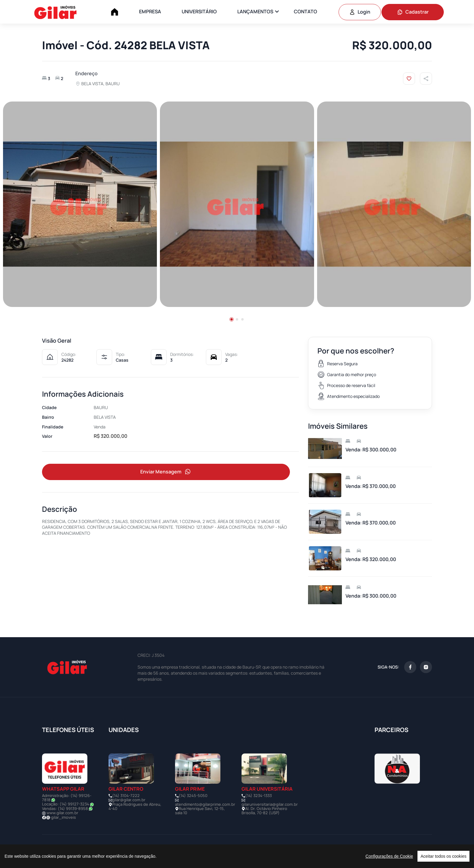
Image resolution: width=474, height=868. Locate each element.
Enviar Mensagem (166, 472)
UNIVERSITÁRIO (199, 11)
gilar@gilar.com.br (129, 800)
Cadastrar (413, 12)
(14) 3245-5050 (193, 795)
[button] (232, 319)
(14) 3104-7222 (126, 795)
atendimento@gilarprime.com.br (205, 804)
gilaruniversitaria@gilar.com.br (270, 804)
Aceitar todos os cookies (443, 856)
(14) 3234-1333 (258, 795)
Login (360, 12)
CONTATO (305, 11)
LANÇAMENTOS (255, 11)
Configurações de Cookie (389, 856)
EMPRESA (150, 11)
